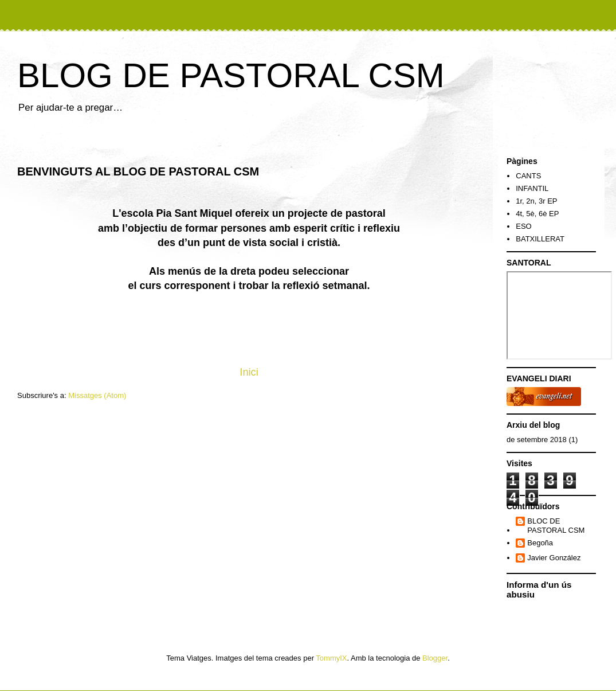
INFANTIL (532, 188)
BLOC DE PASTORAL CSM (556, 526)
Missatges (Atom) (97, 395)
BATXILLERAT (540, 239)
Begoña (540, 543)
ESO (523, 226)
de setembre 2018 (537, 440)
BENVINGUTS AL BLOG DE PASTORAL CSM (138, 171)
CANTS (528, 176)
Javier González (554, 558)
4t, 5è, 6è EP (537, 214)
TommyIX (331, 658)
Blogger (435, 658)
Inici (249, 372)
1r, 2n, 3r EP (536, 201)
